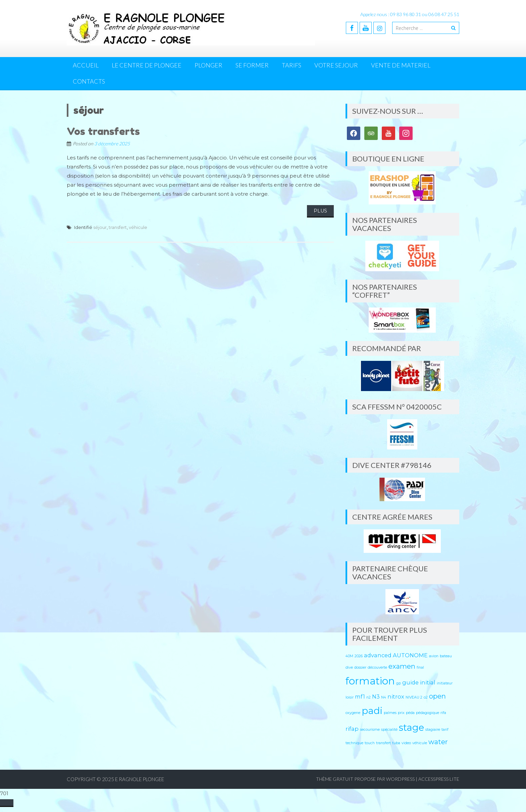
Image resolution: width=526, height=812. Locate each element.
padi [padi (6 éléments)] (372, 711)
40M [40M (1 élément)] (349, 656)
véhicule (138, 227)
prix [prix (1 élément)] (401, 713)
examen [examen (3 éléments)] (402, 666)
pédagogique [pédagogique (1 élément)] (428, 713)
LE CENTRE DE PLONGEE (147, 65)
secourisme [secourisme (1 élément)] (370, 730)
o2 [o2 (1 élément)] (426, 697)
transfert (118, 227)
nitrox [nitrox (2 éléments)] (396, 697)
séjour (100, 227)
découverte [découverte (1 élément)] (377, 667)
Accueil (86, 65)
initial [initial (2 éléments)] (428, 682)
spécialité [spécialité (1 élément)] (389, 730)
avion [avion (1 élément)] (434, 656)
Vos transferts (103, 131)
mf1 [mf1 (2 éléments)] (360, 697)
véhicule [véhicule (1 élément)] (420, 743)
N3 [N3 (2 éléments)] (376, 697)
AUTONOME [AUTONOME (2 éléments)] (410, 655)
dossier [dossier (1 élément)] (360, 667)
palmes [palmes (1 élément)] (390, 713)
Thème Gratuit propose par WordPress (365, 779)
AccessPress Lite (439, 779)
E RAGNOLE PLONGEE (140, 779)
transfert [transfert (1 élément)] (383, 743)
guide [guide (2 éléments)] (410, 682)
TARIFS (292, 65)
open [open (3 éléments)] (437, 696)
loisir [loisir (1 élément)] (350, 697)
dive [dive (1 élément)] (349, 667)
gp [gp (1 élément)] (399, 683)
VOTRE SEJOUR (336, 65)
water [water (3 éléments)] (438, 742)
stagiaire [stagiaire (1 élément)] (433, 730)
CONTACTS (89, 81)
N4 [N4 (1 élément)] (384, 697)
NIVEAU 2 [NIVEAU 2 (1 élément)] (414, 697)
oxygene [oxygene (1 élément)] (353, 713)
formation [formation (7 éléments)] (370, 681)
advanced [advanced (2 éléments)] (378, 655)
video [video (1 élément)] (406, 743)
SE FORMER (252, 65)
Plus (320, 211)
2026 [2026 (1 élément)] (359, 656)
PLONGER (208, 65)
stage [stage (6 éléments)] (411, 727)
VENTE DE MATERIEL (401, 65)
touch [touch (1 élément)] (370, 743)
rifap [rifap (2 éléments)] (352, 729)
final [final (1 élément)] (420, 667)
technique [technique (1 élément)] (354, 743)
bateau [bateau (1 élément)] (446, 656)
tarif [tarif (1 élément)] (445, 730)
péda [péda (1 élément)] (410, 713)
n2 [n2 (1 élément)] (369, 697)
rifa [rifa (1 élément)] (443, 713)
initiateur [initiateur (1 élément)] (445, 683)
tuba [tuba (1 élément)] (396, 743)
